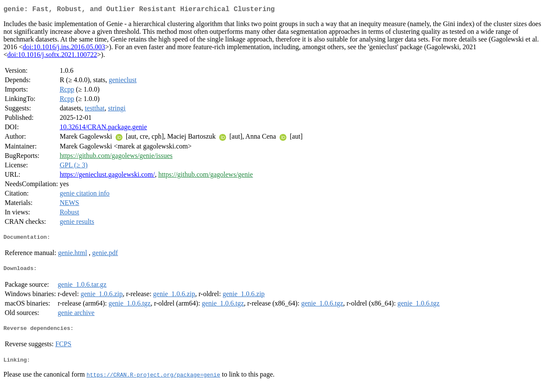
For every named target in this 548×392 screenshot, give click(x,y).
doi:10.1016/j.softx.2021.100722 (52, 56)
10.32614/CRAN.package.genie (103, 129)
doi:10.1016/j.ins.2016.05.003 (64, 49)
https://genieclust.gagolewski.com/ (107, 176)
